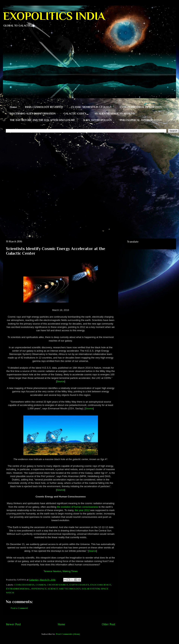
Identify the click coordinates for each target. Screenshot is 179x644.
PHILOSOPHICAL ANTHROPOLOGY (141, 120)
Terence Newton (52, 571)
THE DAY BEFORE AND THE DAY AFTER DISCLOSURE (42, 120)
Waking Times (70, 571)
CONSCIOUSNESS (24, 585)
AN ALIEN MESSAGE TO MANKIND (115, 114)
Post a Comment (19, 608)
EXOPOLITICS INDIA (54, 16)
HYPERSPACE (39, 589)
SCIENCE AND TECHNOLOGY (64, 589)
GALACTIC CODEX (75, 114)
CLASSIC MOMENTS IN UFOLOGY (91, 107)
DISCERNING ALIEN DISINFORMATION (33, 114)
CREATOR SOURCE (58, 585)
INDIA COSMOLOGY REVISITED (44, 107)
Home (13, 107)
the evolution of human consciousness (77, 507)
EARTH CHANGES (79, 585)
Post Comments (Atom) (68, 634)
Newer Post (13, 624)
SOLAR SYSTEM (91, 589)
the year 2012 (82, 510)
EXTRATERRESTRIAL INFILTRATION (141, 107)
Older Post (109, 624)
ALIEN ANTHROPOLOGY (97, 120)
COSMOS (41, 585)
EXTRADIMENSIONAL (18, 589)
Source (61, 381)
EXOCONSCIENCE (101, 585)
